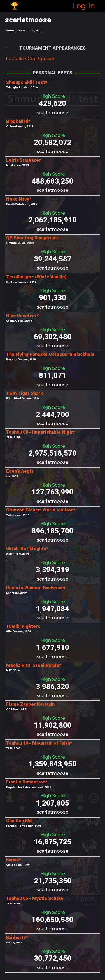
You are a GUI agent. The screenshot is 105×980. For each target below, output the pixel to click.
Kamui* (14, 860)
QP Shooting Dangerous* (33, 238)
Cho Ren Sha (19, 821)
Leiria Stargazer (24, 160)
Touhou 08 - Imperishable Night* (41, 432)
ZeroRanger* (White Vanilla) (36, 277)
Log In (83, 6)
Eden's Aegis (20, 471)
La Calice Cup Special (30, 59)
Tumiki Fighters (23, 626)
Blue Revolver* (22, 316)
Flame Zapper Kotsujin (30, 704)
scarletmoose (53, 113)
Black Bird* (18, 121)
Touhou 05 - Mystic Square (35, 898)
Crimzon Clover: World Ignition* (41, 510)
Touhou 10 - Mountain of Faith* (39, 743)
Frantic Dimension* (27, 782)
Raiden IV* (17, 937)
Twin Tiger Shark (25, 393)
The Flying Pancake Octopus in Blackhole (50, 354)
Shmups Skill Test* (27, 82)
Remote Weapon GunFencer (36, 588)
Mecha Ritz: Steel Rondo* (34, 665)
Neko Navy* (19, 199)
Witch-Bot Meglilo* (27, 549)
